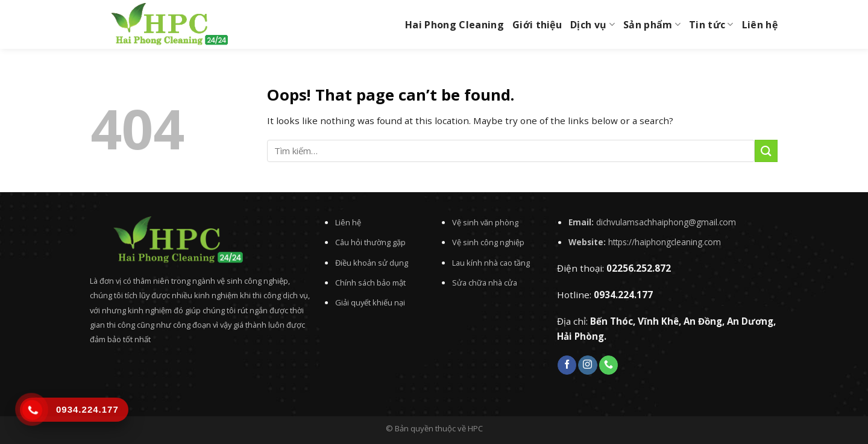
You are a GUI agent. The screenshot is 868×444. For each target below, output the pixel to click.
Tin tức (711, 25)
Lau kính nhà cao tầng (491, 263)
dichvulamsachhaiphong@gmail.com (666, 222)
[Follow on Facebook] (567, 365)
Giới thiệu (537, 25)
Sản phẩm (652, 25)
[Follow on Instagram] (587, 365)
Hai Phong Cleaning (454, 25)
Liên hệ (760, 25)
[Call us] (609, 365)
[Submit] (766, 151)
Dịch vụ (593, 25)
